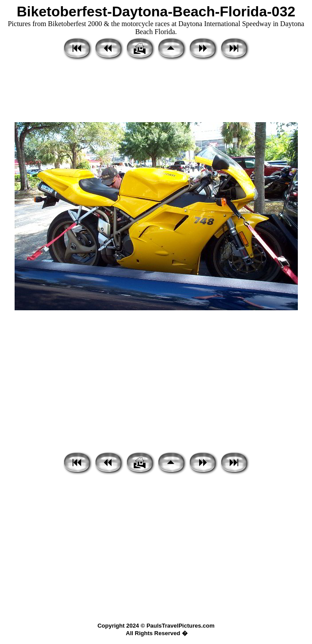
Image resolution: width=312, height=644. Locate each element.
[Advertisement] (156, 92)
